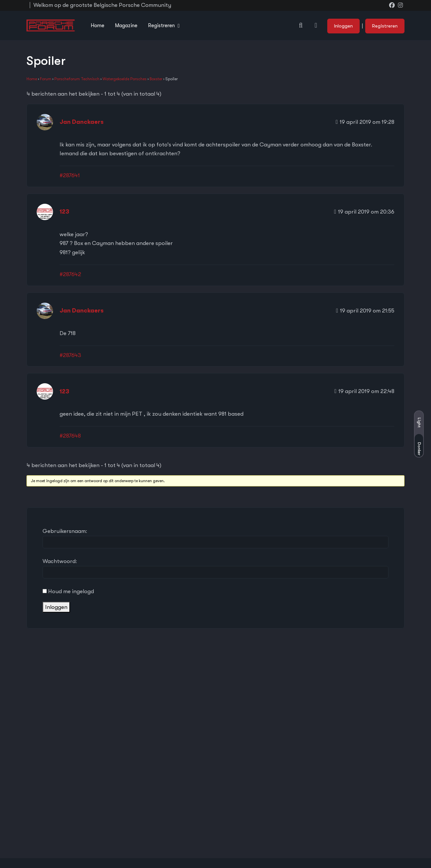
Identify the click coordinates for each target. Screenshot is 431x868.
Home (98, 26)
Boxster (156, 79)
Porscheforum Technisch (77, 79)
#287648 (70, 436)
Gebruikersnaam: (65, 531)
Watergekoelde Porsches (125, 79)
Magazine (126, 26)
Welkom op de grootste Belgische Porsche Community (102, 5)
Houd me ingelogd (71, 591)
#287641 (70, 175)
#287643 (70, 355)
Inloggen (343, 26)
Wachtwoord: (60, 561)
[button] (301, 25)
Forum (46, 79)
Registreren (161, 26)
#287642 (70, 274)
